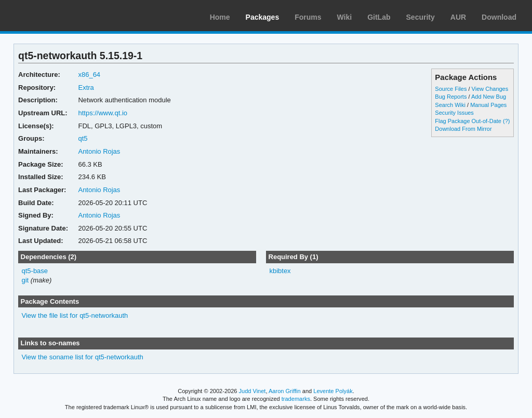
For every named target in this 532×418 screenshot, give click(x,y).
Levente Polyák (333, 391)
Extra (86, 87)
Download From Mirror (463, 129)
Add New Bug (489, 97)
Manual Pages (488, 105)
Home (220, 17)
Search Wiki (450, 105)
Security (421, 17)
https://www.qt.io (103, 113)
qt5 (83, 138)
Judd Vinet (252, 391)
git (25, 280)
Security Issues (454, 113)
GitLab (379, 17)
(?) (506, 121)
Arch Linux (57, 16)
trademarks (296, 399)
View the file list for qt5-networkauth (75, 315)
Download (499, 17)
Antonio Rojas (99, 151)
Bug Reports (451, 97)
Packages (263, 17)
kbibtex (280, 271)
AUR (458, 17)
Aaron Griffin (285, 391)
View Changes (490, 89)
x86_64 (89, 75)
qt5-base (35, 271)
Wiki (345, 17)
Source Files (451, 89)
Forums (308, 17)
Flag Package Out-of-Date (468, 121)
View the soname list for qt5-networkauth (83, 357)
